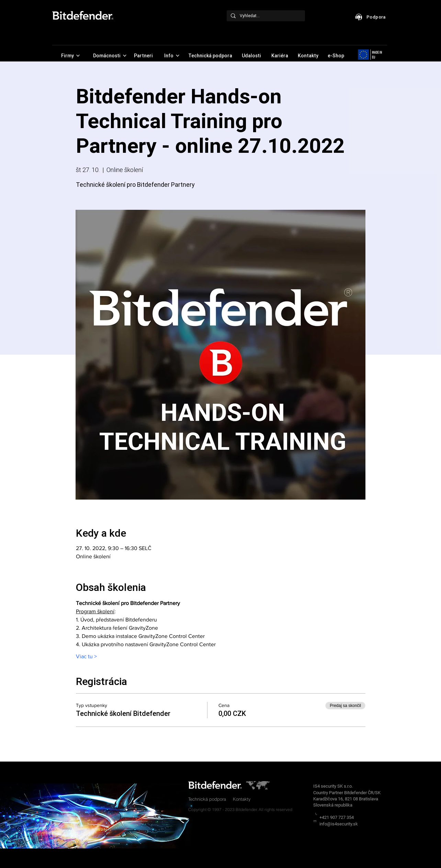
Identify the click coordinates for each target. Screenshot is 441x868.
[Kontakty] (309, 55)
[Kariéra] (280, 55)
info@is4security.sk (339, 824)
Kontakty (242, 799)
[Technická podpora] (211, 55)
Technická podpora (207, 799)
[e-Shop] (336, 55)
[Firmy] (70, 55)
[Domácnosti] (110, 55)
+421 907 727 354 (337, 817)
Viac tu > (86, 656)
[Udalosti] (252, 55)
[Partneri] (144, 55)
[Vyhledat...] (265, 16)
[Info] (172, 55)
